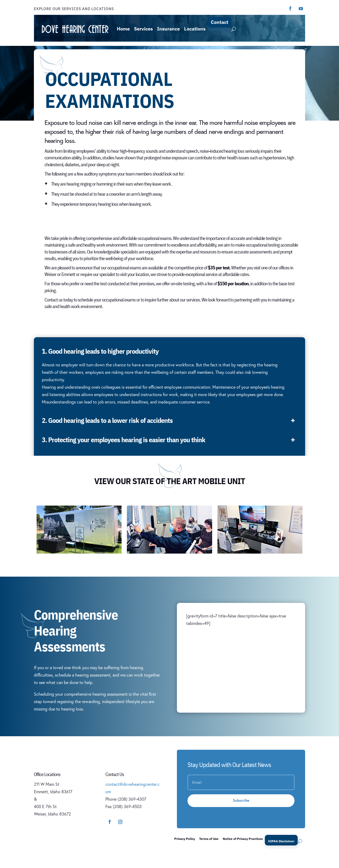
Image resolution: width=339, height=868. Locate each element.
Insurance (168, 29)
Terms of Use (209, 839)
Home (123, 29)
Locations (195, 29)
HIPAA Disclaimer (281, 841)
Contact (220, 22)
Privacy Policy (185, 839)
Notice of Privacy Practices (243, 839)
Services (143, 29)
